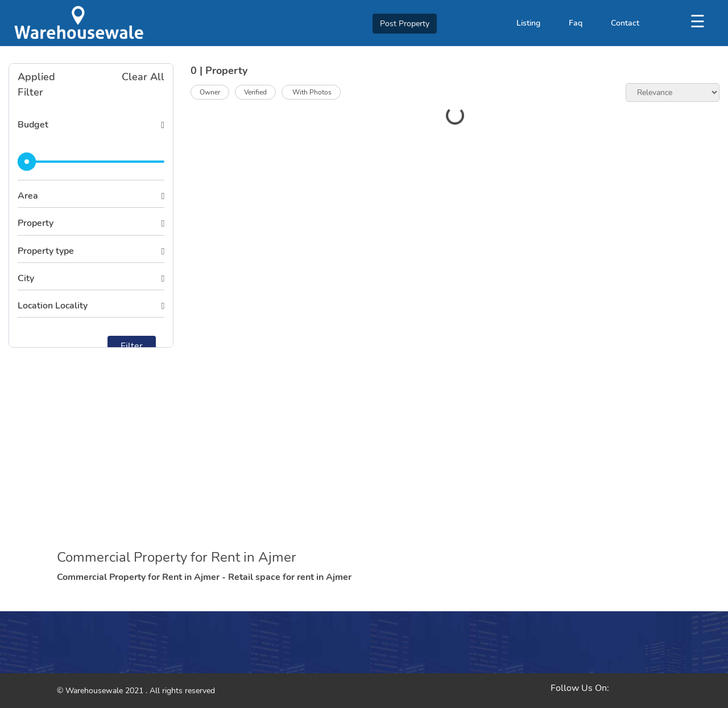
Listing (528, 23)
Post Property (405, 24)
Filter (132, 346)
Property (36, 223)
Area (28, 196)
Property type (46, 251)
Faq (576, 23)
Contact (625, 23)
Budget (33, 125)
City (26, 278)
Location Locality (53, 306)
